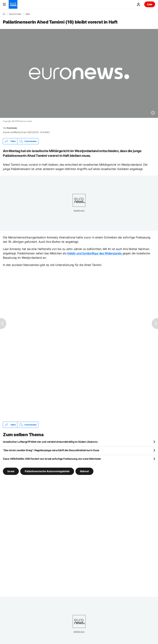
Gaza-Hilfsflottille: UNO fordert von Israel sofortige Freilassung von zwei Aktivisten (52, 459)
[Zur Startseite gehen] (13, 4)
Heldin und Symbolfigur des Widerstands (95, 253)
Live (150, 4)
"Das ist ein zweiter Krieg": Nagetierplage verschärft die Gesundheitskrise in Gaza (51, 450)
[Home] (4, 14)
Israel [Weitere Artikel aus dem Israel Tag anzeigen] (11, 471)
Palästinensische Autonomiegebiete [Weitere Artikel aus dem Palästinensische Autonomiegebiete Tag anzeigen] (47, 471)
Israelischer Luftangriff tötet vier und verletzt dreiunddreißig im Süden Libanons (50, 442)
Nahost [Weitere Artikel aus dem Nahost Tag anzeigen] (84, 471)
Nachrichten (15, 14)
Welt (28, 14)
